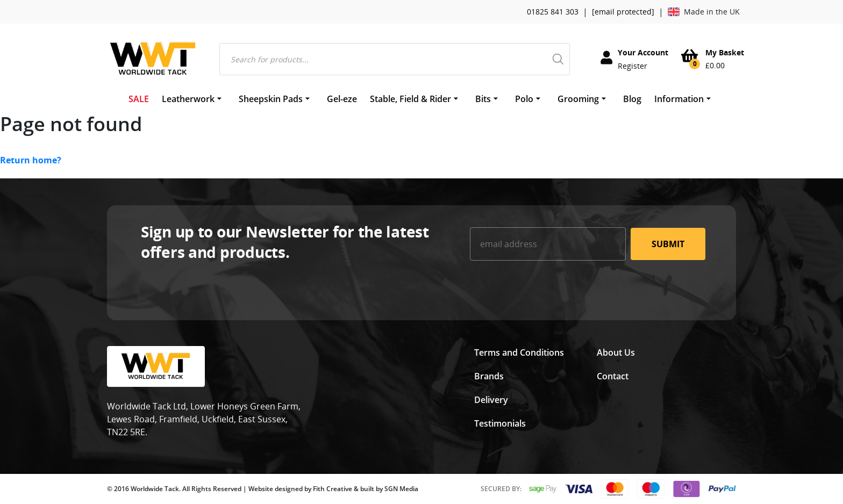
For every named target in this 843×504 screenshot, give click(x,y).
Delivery (491, 400)
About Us (616, 352)
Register (633, 66)
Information (679, 99)
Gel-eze (342, 99)
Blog (632, 99)
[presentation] (552, 290)
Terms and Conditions (519, 352)
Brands (489, 376)
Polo (524, 99)
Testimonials (500, 423)
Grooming (578, 99)
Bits (483, 99)
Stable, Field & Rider (410, 99)
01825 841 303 (553, 12)
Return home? (31, 160)
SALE (139, 99)
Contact (613, 376)
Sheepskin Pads (271, 99)
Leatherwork (188, 99)
